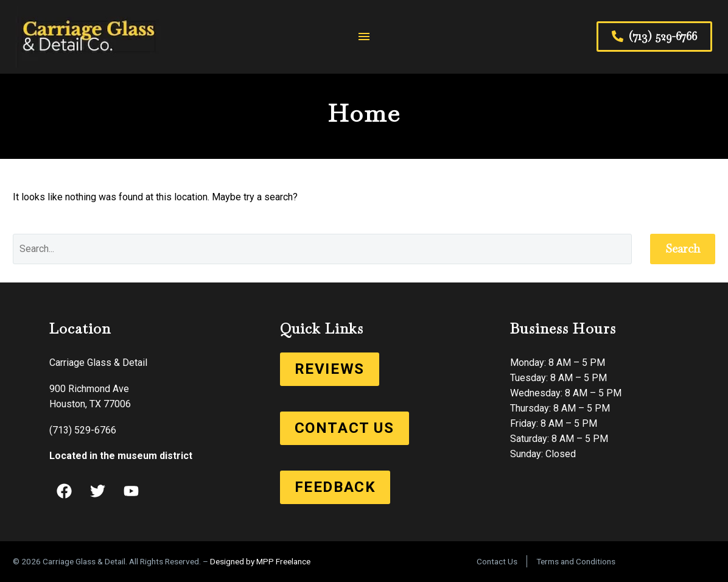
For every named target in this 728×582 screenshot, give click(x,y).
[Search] (322, 249)
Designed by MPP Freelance (260, 561)
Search (683, 249)
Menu (364, 37)
